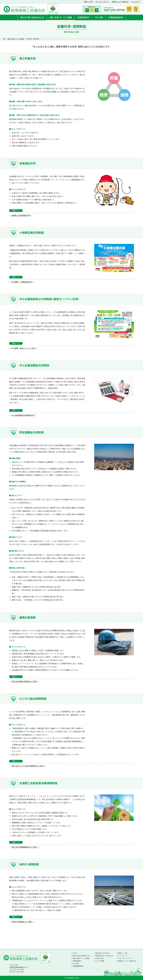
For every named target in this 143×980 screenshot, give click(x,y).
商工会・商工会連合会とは (32, 17)
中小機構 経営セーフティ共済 (23, 348)
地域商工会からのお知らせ (104, 956)
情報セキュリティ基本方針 (120, 2)
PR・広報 (99, 17)
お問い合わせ (100, 958)
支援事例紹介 (84, 17)
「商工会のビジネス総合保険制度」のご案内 (27, 766)
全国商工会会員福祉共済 (21, 215)
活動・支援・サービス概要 (61, 17)
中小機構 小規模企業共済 (21, 282)
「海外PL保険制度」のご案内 (22, 922)
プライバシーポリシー (102, 2)
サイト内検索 (100, 961)
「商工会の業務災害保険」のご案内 (24, 681)
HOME (75, 953)
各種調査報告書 (116, 17)
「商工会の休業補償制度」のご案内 (24, 847)
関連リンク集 (88, 2)
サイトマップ (136, 2)
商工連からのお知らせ (103, 953)
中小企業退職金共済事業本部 (22, 415)
